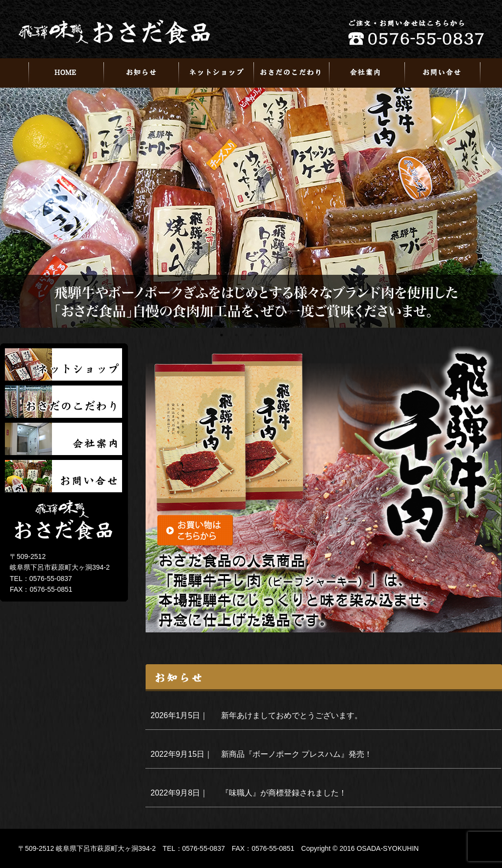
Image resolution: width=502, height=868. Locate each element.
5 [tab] (280, 335)
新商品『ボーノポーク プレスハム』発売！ (297, 754)
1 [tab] (222, 335)
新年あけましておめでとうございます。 (292, 715)
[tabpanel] (251, 208)
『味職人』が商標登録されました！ (284, 793)
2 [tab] (236, 335)
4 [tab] (266, 335)
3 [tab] (251, 335)
